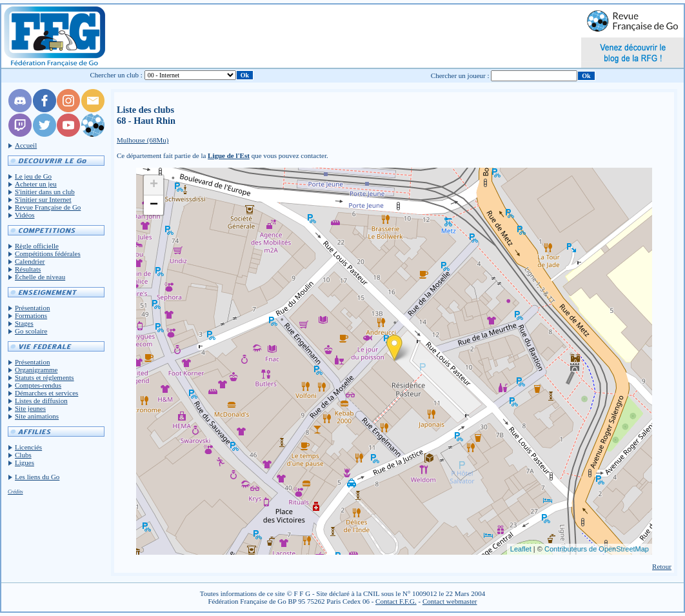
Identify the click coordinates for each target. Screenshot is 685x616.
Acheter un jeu (36, 184)
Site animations (37, 416)
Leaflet (521, 549)
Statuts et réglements (45, 377)
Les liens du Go (37, 477)
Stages (24, 323)
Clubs (23, 455)
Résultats (28, 269)
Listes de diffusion (41, 401)
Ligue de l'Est (229, 155)
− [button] (154, 205)
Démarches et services (46, 393)
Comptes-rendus (38, 385)
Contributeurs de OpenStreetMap (597, 549)
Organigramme (36, 370)
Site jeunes (30, 408)
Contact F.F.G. (396, 601)
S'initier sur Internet (43, 199)
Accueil (26, 145)
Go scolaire (31, 331)
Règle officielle (37, 246)
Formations (31, 315)
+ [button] (154, 185)
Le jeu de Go (33, 176)
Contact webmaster (450, 601)
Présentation (32, 308)
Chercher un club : (116, 75)
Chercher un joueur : (460, 75)
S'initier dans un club (45, 192)
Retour (662, 566)
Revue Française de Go (48, 207)
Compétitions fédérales (48, 253)
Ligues (25, 462)
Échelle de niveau (40, 277)
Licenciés (28, 447)
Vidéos (25, 215)
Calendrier (30, 261)
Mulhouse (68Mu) (143, 140)
